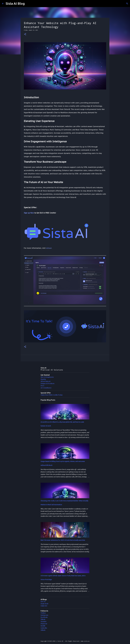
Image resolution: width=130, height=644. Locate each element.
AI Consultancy (46, 388)
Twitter (43, 613)
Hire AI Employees (47, 377)
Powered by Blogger (65, 637)
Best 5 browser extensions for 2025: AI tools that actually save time (63, 540)
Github (43, 630)
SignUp (43, 379)
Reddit (43, 626)
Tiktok (43, 619)
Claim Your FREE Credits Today (52, 395)
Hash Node (44, 604)
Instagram (44, 615)
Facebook (44, 617)
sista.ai (49, 248)
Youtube (44, 622)
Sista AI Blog (15, 3)
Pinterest (44, 624)
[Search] (127, 4)
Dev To (43, 602)
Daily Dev (44, 606)
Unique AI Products (47, 384)
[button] (25, 34)
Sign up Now (29, 213)
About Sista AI (45, 381)
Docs (42, 386)
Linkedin (44, 628)
